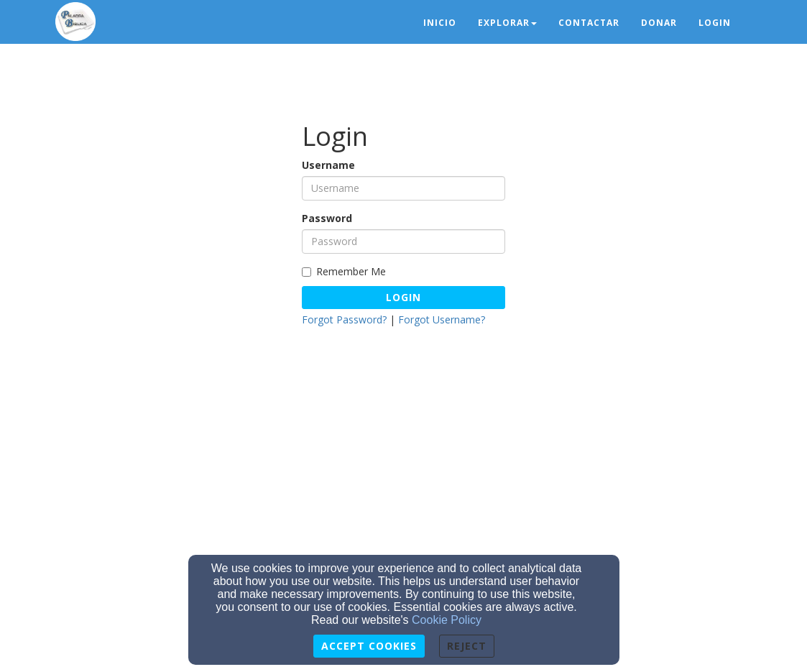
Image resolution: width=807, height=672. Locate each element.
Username (328, 165)
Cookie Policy (447, 620)
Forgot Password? (344, 319)
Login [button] (715, 23)
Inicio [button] (440, 23)
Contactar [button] (589, 23)
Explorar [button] (507, 23)
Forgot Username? (442, 319)
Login (403, 297)
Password (327, 218)
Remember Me (344, 271)
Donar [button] (659, 23)
